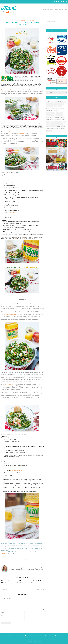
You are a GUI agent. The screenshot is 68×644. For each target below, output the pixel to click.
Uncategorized (30, 20)
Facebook (24, 238)
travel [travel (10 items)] (48, 129)
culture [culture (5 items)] (48, 108)
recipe (16, 20)
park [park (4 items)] (64, 122)
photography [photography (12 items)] (53, 124)
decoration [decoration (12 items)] (62, 108)
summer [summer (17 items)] (63, 126)
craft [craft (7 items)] (56, 106)
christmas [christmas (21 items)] (61, 104)
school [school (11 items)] (58, 126)
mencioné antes (9, 384)
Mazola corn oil (12, 213)
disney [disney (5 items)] (53, 111)
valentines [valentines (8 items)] (62, 129)
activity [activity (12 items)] (48, 102)
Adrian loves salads (6, 90)
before (11, 132)
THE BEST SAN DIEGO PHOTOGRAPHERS (60, 26)
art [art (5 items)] (52, 102)
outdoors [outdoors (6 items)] (53, 122)
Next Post (40, 589)
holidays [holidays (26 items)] (63, 117)
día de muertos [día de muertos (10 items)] (59, 113)
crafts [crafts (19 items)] (60, 106)
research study (21, 133)
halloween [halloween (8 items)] (57, 117)
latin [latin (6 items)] (48, 120)
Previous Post (6, 589)
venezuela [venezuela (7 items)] (49, 131)
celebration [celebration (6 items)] (55, 104)
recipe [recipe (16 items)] (48, 126)
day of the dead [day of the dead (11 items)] (55, 108)
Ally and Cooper (20, 581)
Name (3, 612)
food (12, 20)
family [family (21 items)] (61, 115)
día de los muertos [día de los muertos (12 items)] (50, 113)
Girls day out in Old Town (37, 581)
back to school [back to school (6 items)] (58, 102)
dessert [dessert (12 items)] (48, 111)
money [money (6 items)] (64, 120)
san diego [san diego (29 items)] (53, 126)
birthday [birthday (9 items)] (48, 104)
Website (3, 619)
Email (3, 616)
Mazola (15, 238)
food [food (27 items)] (48, 117)
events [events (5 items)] (57, 115)
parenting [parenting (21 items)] (59, 122)
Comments (8, 559)
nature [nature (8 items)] (48, 122)
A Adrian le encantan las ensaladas (10, 315)
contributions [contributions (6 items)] (50, 106)
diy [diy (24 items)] (57, 111)
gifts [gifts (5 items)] (51, 117)
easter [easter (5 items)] (48, 115)
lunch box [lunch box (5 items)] (58, 120)
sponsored (22, 20)
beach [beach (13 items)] (64, 102)
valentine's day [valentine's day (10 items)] (54, 129)
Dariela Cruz (37, 559)
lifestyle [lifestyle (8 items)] (52, 120)
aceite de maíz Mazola (16, 470)
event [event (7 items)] (52, 115)
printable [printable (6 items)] (60, 124)
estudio (40, 386)
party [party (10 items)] (48, 124)
